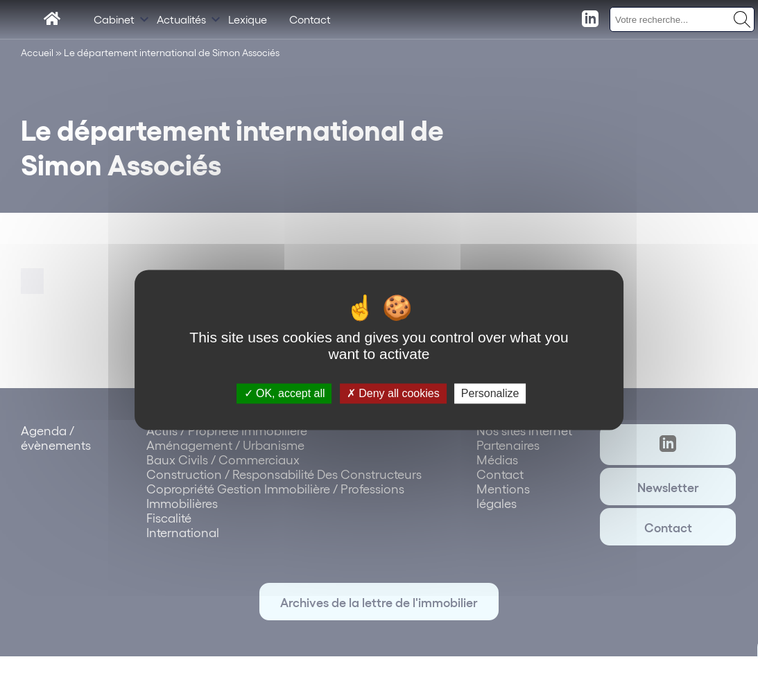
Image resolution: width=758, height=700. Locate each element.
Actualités (181, 19)
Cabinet (114, 19)
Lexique (248, 19)
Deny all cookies (393, 393)
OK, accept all (285, 393)
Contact (310, 19)
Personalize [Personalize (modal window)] (490, 393)
